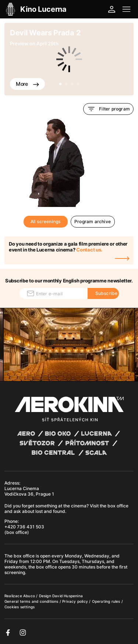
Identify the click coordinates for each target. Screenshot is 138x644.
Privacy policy (76, 601)
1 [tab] (60, 84)
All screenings (46, 221)
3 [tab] (72, 84)
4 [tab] (78, 84)
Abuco (29, 596)
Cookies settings (20, 607)
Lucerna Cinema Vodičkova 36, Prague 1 (29, 491)
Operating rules (107, 601)
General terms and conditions (32, 601)
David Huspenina (68, 596)
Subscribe (107, 293)
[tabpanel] (69, 59)
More (27, 84)
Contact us (89, 250)
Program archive (93, 221)
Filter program (108, 109)
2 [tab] (66, 84)
